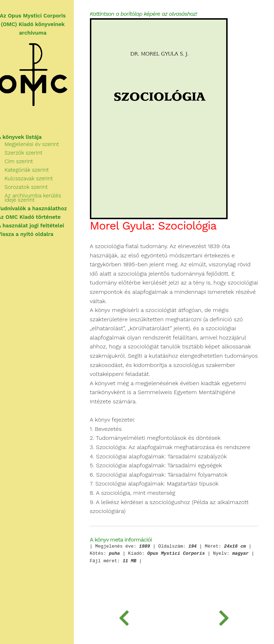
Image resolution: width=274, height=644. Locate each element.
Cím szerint (27, 161)
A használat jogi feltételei (39, 226)
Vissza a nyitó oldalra (34, 234)
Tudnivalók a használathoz (40, 208)
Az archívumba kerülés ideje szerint (41, 198)
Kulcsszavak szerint (37, 178)
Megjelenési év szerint (40, 144)
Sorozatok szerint (34, 187)
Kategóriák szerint (35, 170)
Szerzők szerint (32, 153)
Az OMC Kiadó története (37, 217)
